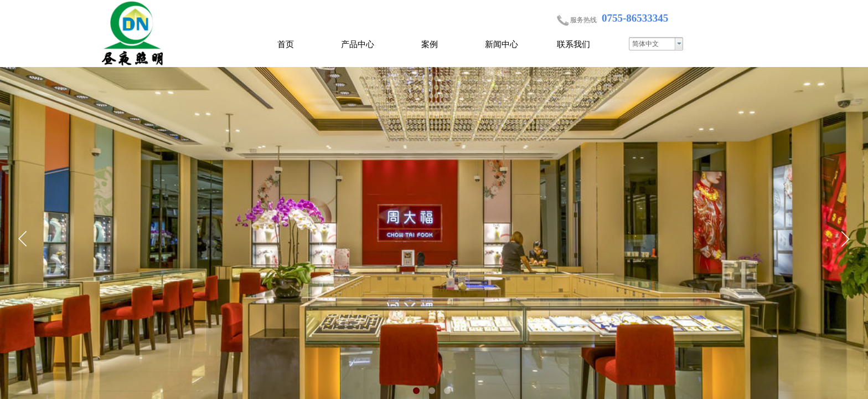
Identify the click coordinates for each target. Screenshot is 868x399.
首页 (286, 44)
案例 (430, 44)
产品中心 (358, 44)
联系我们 (573, 44)
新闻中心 (502, 44)
